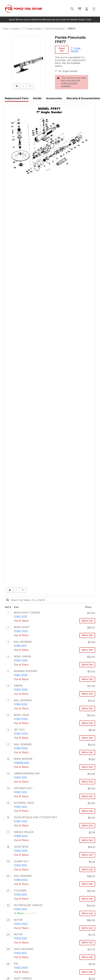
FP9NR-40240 (21, 836)
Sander (16, 29)
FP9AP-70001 (21, 616)
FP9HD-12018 (20, 909)
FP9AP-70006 (21, 689)
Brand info (62, 50)
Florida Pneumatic (55, 29)
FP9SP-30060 (21, 968)
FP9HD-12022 (21, 865)
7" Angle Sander (32, 29)
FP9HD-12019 (20, 894)
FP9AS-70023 (21, 924)
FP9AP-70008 (21, 719)
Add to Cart (87, 621)
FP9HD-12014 (20, 953)
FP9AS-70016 (21, 821)
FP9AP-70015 (20, 807)
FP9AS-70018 (21, 851)
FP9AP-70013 (20, 777)
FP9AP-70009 (21, 733)
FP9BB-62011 (20, 646)
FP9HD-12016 (20, 938)
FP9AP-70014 (20, 792)
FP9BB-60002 (21, 880)
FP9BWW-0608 (21, 763)
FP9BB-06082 (21, 748)
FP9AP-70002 (21, 631)
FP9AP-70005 (21, 675)
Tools (5, 29)
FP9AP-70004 (21, 660)
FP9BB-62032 (21, 704)
